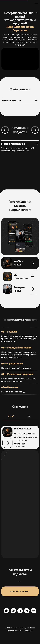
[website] (6, 611)
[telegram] (27, 611)
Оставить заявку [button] (20, 591)
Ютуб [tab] (11, 416)
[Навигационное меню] (36, 3)
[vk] (34, 611)
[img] (7, 289)
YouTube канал (22, 429)
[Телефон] (20, 611)
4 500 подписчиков (26, 433)
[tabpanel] (20, 492)
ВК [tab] (29, 416)
